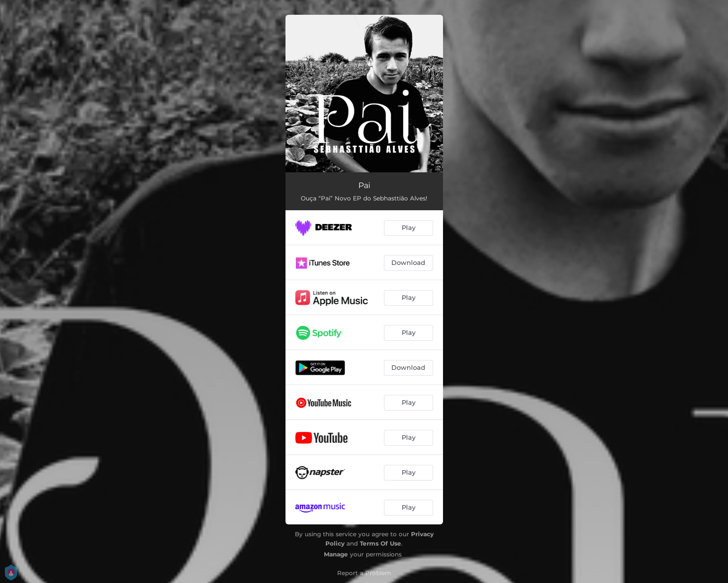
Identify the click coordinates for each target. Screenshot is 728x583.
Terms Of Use (380, 543)
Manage (336, 554)
